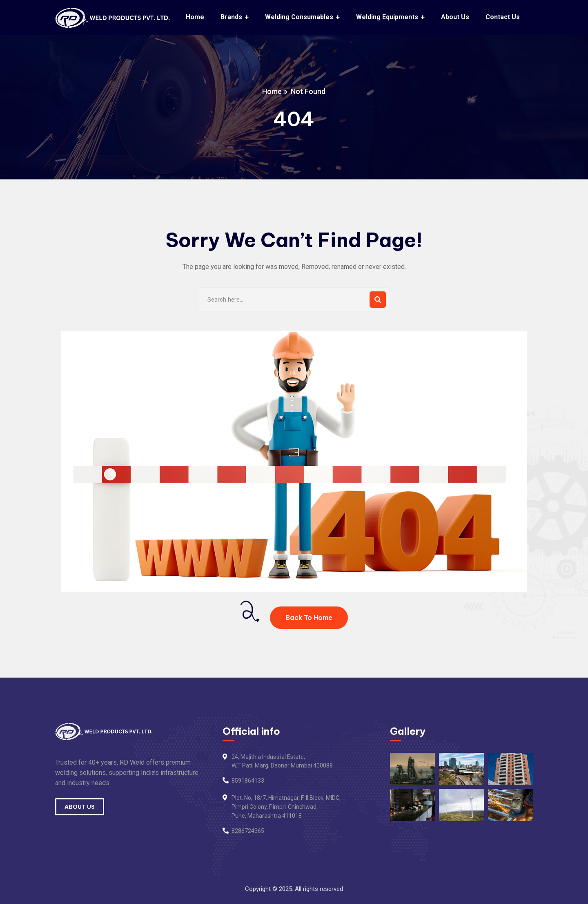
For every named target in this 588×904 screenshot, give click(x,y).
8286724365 (248, 831)
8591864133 (248, 781)
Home (272, 91)
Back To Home (309, 618)
